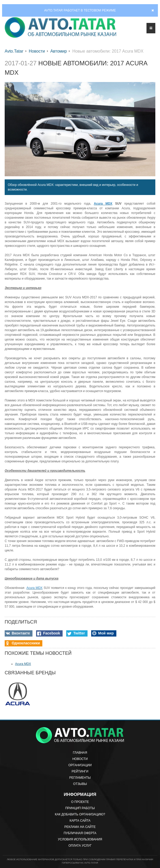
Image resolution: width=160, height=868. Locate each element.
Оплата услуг (80, 846)
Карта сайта (80, 821)
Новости (37, 51)
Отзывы (80, 784)
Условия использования (80, 839)
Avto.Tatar (14, 51)
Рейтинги (80, 771)
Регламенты (80, 778)
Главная (80, 753)
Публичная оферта (80, 833)
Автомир (59, 51)
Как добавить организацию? (80, 814)
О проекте (80, 802)
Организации (80, 765)
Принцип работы (80, 808)
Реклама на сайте (80, 827)
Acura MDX (23, 664)
